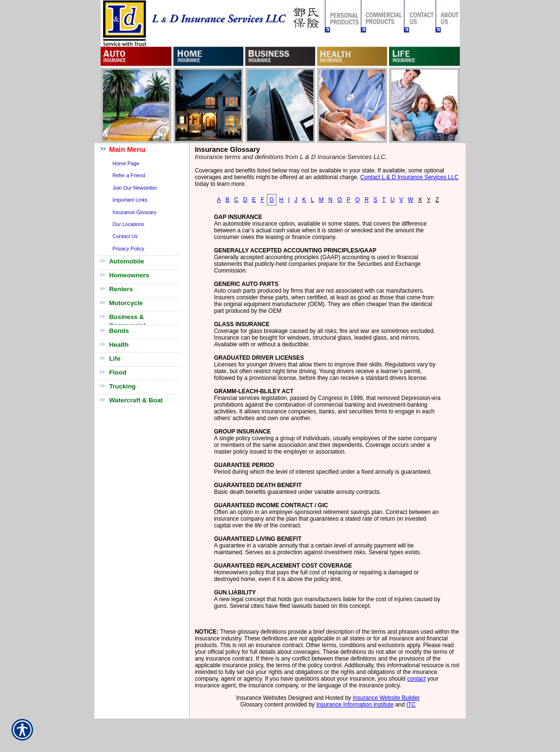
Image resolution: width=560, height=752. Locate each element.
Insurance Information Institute (355, 705)
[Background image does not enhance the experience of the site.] (142, 150)
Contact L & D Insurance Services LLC (409, 177)
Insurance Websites (261, 698)
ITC (411, 705)
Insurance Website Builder (386, 698)
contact (417, 679)
